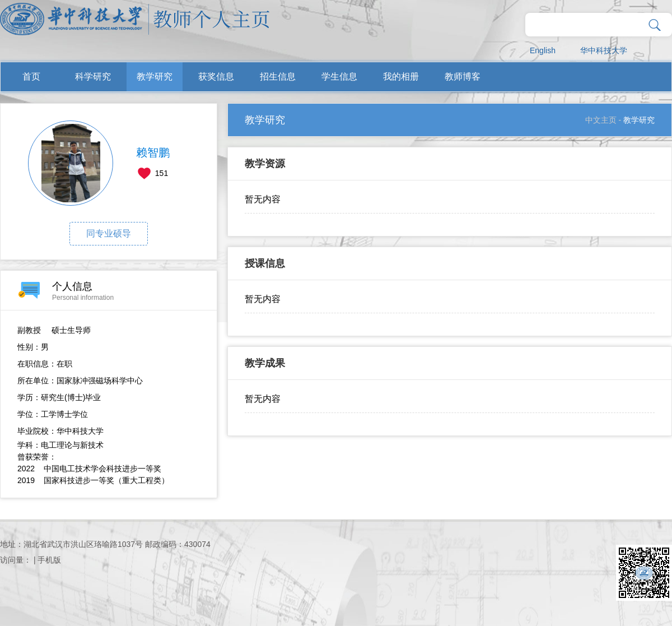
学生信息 (339, 76)
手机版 (49, 560)
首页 (31, 76)
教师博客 (463, 76)
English (543, 50)
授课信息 (265, 263)
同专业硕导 (109, 233)
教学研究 (155, 76)
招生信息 (278, 76)
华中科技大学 (604, 50)
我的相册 (401, 76)
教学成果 (265, 363)
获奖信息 (216, 76)
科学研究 (93, 76)
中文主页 (601, 120)
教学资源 (265, 164)
